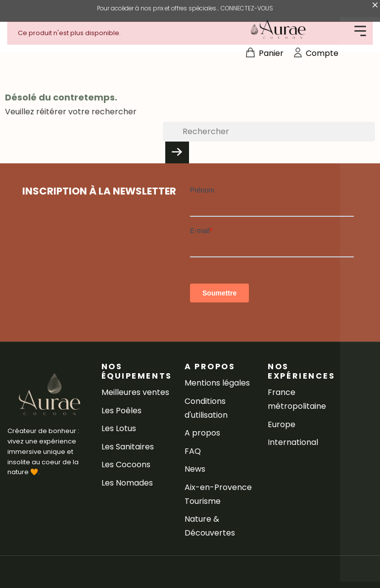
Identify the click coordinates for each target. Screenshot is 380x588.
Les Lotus (119, 428)
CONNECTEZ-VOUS (247, 8)
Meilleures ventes (135, 392)
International (293, 442)
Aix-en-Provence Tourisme (218, 494)
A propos (202, 433)
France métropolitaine (297, 399)
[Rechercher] (269, 132)
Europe (282, 424)
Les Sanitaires (128, 447)
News (195, 469)
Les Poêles (121, 411)
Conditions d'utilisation (206, 408)
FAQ (193, 451)
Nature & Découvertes (210, 526)
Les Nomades (127, 483)
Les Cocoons (126, 465)
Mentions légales (217, 383)
